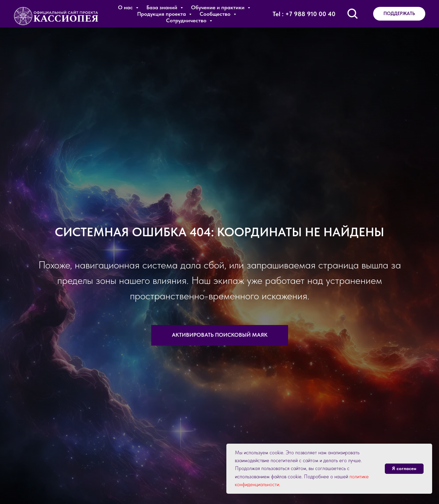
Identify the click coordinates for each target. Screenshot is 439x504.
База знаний (163, 7)
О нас (126, 7)
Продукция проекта (162, 14)
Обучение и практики (218, 7)
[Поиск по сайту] (353, 14)
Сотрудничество (187, 20)
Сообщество (216, 14)
